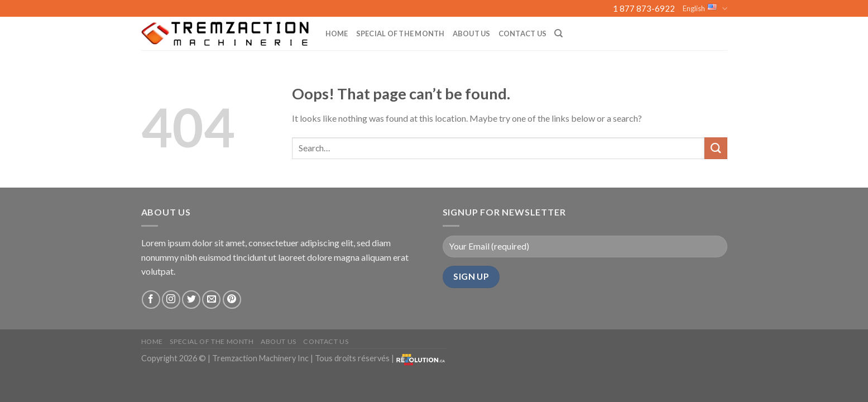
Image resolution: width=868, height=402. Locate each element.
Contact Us (523, 33)
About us (472, 33)
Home (337, 33)
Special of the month (401, 33)
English (705, 9)
